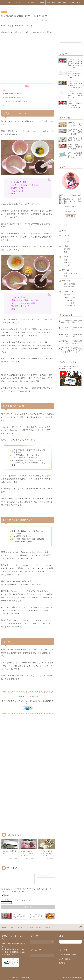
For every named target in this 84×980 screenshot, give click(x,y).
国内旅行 (67, 263)
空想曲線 (62, 963)
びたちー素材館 (64, 959)
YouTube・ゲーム (74, 3)
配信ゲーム (70, 301)
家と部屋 (67, 249)
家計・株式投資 (70, 284)
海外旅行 (67, 265)
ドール (67, 241)
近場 (66, 260)
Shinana (75, 323)
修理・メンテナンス (71, 273)
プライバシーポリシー (12, 977)
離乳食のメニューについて (15, 94)
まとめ (8, 105)
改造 (66, 276)
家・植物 (31, 3)
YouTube (67, 295)
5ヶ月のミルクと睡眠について (16, 101)
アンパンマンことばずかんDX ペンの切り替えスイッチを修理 (72, 350)
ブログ (4, 12)
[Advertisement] (28, 64)
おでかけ (41, 3)
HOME (8, 3)
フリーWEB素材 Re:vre (67, 955)
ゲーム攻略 (70, 303)
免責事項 (24, 977)
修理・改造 (51, 3)
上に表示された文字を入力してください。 (18, 900)
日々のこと (20, 3)
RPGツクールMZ (70, 297)
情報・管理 (62, 3)
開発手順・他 (71, 305)
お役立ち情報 (69, 287)
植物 (66, 252)
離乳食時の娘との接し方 (14, 97)
